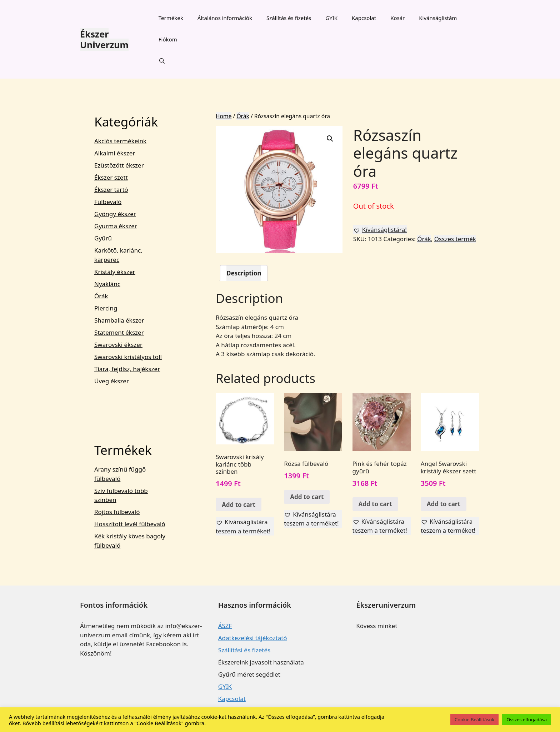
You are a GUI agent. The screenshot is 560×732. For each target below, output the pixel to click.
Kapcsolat (364, 18)
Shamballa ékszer (119, 320)
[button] (380, 230)
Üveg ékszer (112, 381)
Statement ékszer (119, 332)
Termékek (171, 18)
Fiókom (168, 39)
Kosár (397, 18)
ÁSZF (225, 626)
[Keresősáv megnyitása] (162, 61)
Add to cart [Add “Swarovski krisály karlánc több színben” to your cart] (239, 505)
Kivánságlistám (438, 18)
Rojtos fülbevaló (117, 512)
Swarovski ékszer (118, 345)
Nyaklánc (107, 284)
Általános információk (225, 18)
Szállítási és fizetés (244, 650)
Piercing (106, 308)
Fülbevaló (108, 202)
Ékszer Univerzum (104, 39)
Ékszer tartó (111, 190)
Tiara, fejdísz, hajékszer (127, 369)
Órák (243, 116)
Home (224, 116)
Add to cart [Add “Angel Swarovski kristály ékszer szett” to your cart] (444, 504)
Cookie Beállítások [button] (474, 719)
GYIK (331, 18)
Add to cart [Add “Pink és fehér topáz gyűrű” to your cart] (375, 504)
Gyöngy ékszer (115, 214)
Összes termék (455, 239)
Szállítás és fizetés (289, 18)
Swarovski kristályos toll (128, 357)
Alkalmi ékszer (115, 153)
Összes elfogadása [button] (527, 719)
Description (244, 273)
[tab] (244, 273)
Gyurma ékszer (116, 226)
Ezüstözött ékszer (119, 165)
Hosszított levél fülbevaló (130, 524)
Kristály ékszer (115, 272)
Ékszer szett (111, 177)
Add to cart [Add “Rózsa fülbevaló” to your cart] (307, 497)
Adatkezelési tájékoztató (253, 638)
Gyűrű (103, 238)
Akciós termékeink (120, 141)
